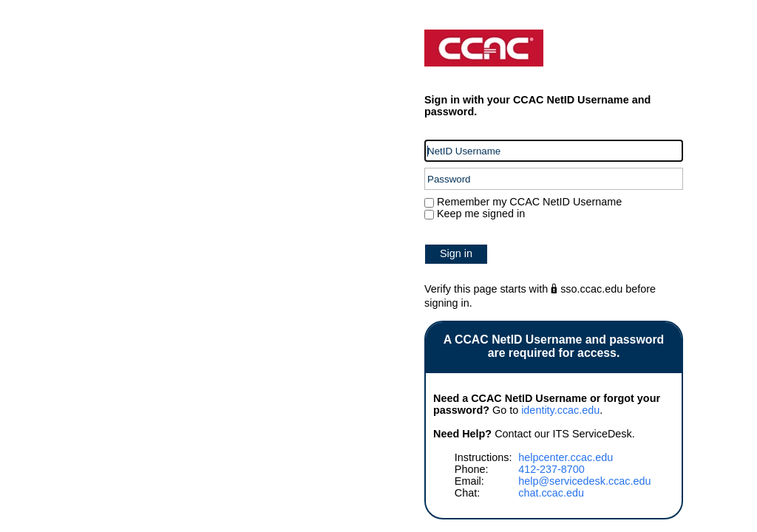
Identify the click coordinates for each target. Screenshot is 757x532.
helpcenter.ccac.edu (566, 457)
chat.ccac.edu (551, 493)
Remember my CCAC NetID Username (528, 202)
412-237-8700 (551, 469)
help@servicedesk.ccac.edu (584, 481)
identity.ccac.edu (560, 410)
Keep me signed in (481, 214)
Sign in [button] (456, 253)
